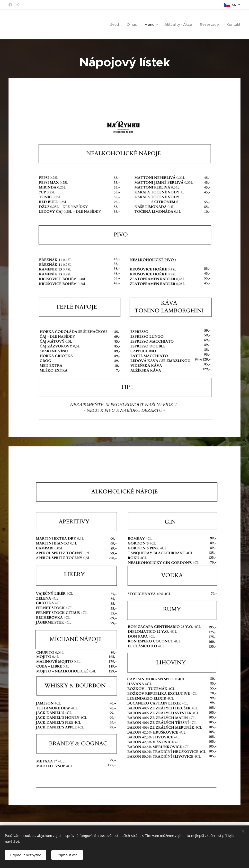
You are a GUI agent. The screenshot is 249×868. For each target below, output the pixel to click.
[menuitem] (112, 25)
